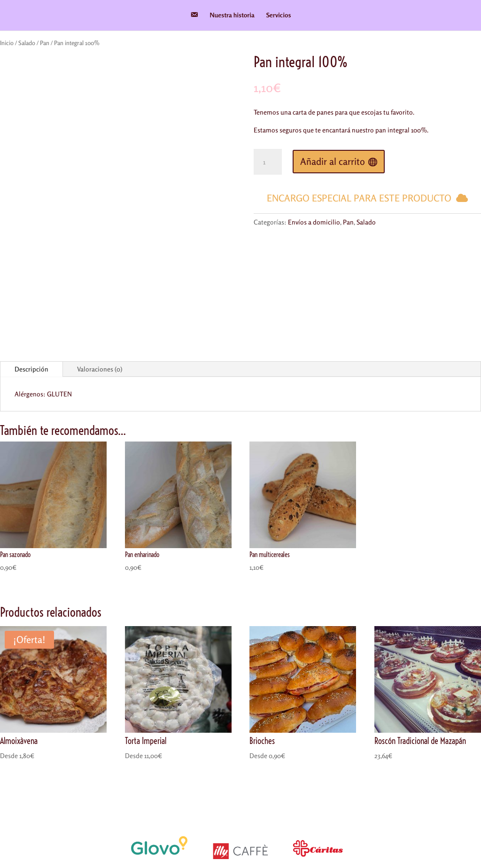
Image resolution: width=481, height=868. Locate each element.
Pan (45, 43)
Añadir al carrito (333, 161)
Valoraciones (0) (100, 271)
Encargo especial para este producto (359, 198)
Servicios (279, 15)
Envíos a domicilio (314, 222)
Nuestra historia (232, 15)
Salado (27, 43)
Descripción (31, 271)
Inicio (7, 43)
